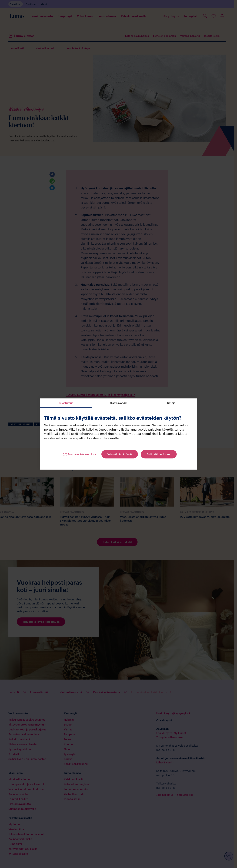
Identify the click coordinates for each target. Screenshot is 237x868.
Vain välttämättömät (120, 454)
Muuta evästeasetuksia (82, 454)
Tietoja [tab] (171, 403)
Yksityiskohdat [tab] (118, 403)
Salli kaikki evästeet (159, 454)
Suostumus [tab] (66, 403)
